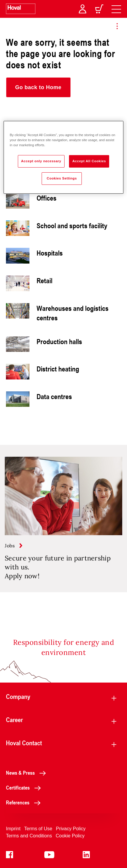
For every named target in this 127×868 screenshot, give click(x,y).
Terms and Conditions (29, 836)
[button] (38, 87)
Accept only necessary (41, 161)
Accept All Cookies (89, 161)
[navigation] (116, 9)
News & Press (28, 773)
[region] (64, 157)
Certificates (25, 787)
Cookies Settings (62, 178)
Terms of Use (38, 829)
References (25, 802)
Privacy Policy (71, 829)
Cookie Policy (70, 836)
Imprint (13, 829)
